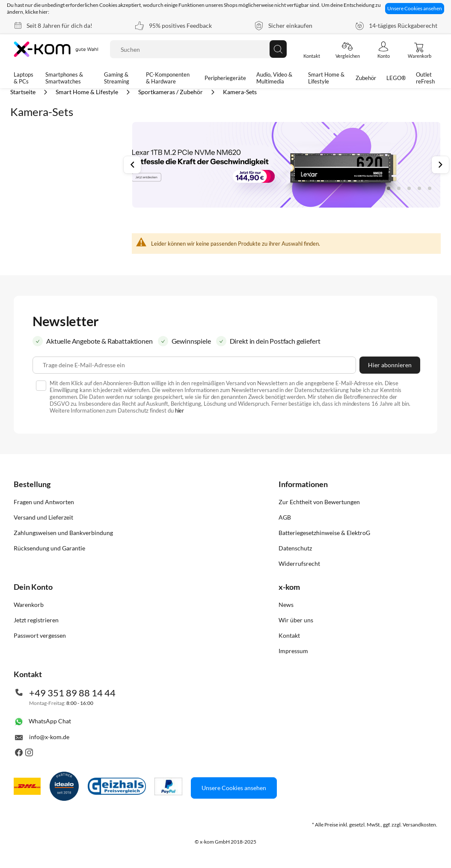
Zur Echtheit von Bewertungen (319, 502)
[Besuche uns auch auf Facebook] (19, 754)
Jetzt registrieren (36, 620)
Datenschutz (295, 548)
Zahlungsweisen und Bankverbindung (63, 533)
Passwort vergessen (40, 635)
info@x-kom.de (49, 737)
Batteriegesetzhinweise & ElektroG (324, 533)
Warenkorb (29, 605)
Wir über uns (296, 620)
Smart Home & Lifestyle (88, 92)
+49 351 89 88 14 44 (72, 693)
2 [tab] (399, 188)
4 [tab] (419, 188)
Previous (132, 165)
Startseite (24, 92)
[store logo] (57, 49)
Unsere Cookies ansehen (415, 8)
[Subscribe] (390, 365)
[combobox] (198, 49)
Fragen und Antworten (44, 502)
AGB (285, 517)
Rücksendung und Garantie (49, 548)
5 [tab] (430, 188)
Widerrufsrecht (299, 563)
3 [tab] (409, 188)
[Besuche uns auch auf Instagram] (29, 754)
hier (180, 410)
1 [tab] (389, 188)
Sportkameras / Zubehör (171, 92)
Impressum (293, 651)
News (286, 605)
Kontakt (289, 635)
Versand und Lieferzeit (43, 517)
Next (440, 165)
